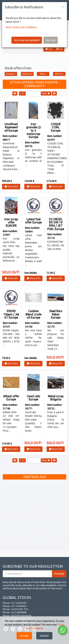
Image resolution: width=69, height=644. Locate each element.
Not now (51, 40)
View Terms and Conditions (21, 27)
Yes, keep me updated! (27, 40)
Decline (44, 636)
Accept (24, 636)
